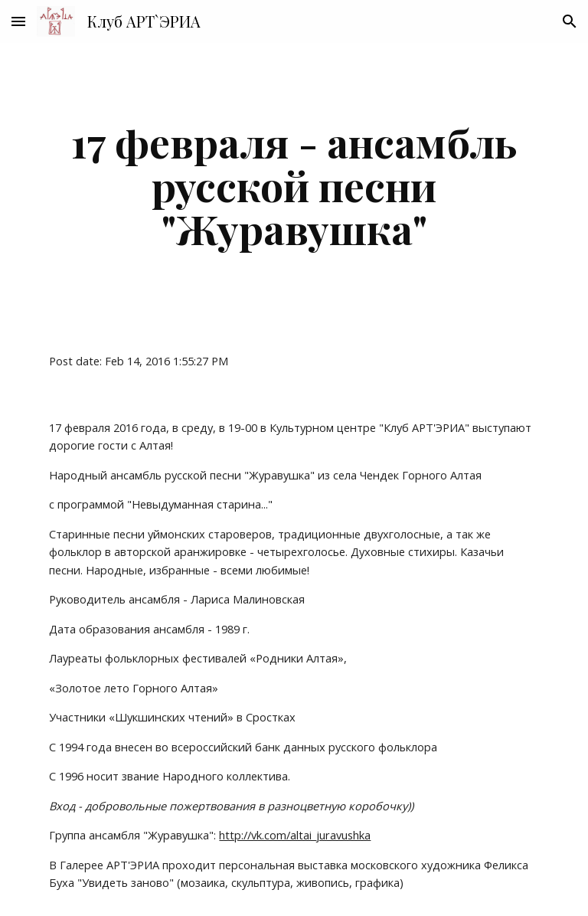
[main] (294, 185)
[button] (18, 21)
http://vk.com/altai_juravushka (295, 835)
